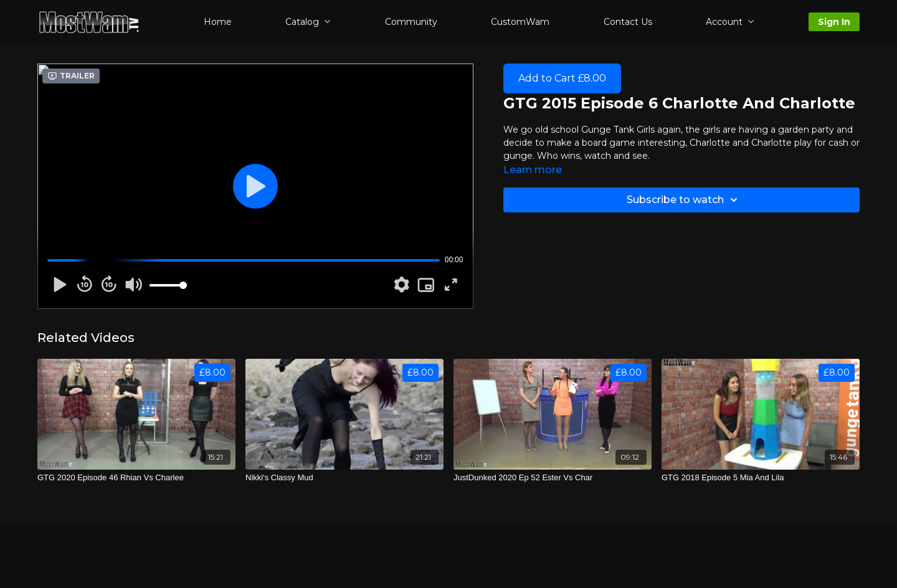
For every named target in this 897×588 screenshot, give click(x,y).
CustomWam (520, 22)
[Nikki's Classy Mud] (344, 478)
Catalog (308, 22)
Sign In (834, 22)
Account (730, 22)
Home (218, 22)
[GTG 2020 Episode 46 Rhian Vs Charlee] (136, 478)
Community (411, 22)
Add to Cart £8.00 (562, 78)
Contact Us (628, 22)
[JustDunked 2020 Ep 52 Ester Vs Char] (553, 478)
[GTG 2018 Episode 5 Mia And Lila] (761, 478)
